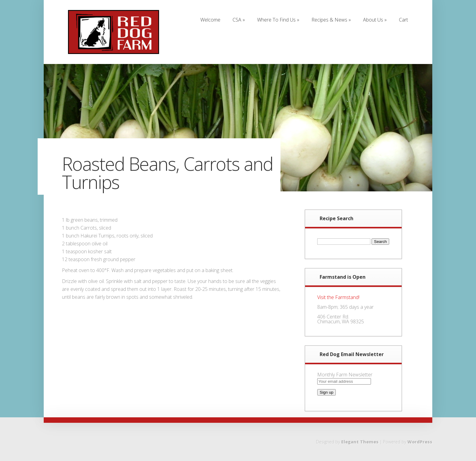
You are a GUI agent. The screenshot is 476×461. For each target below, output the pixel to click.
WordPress (420, 442)
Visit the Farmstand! (338, 297)
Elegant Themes (360, 442)
